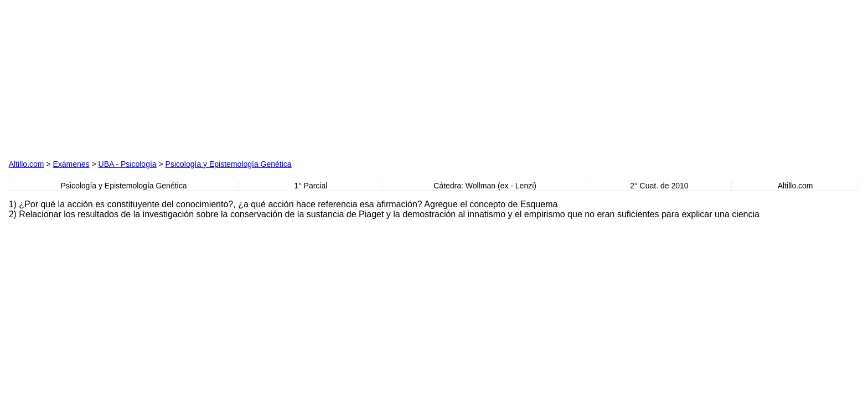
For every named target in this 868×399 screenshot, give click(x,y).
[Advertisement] (135, 78)
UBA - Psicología (128, 164)
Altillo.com (27, 164)
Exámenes (71, 164)
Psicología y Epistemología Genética (229, 164)
